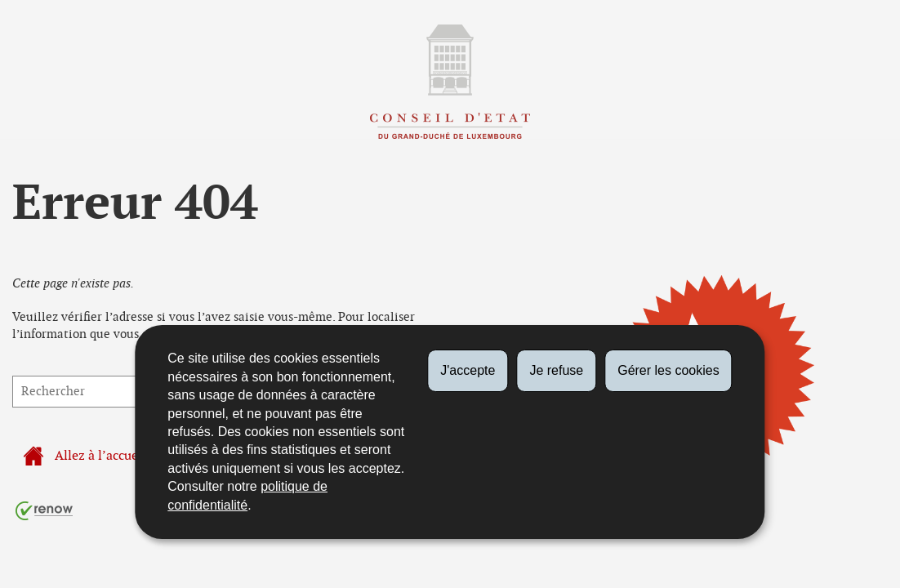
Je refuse (556, 370)
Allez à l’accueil (85, 456)
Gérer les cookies (668, 370)
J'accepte (468, 370)
